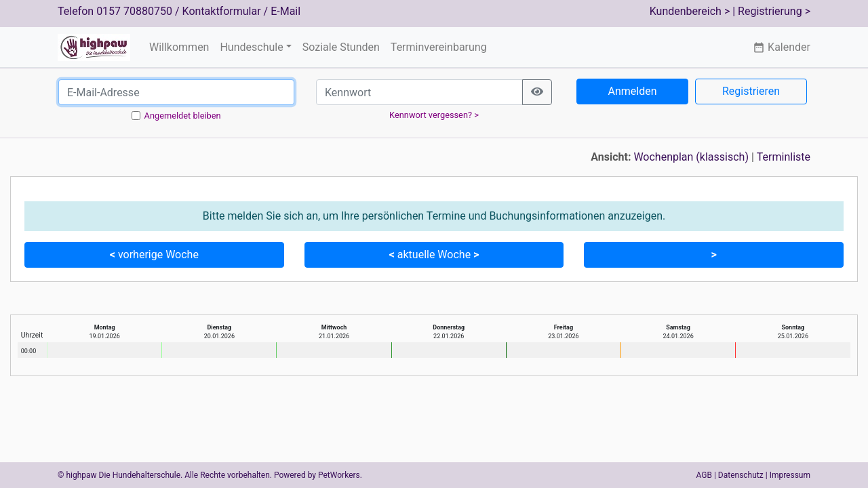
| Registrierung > (771, 11)
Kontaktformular (222, 11)
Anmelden (632, 91)
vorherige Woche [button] (154, 255)
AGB (704, 475)
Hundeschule (251, 47)
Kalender (782, 47)
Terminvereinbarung (439, 47)
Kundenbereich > (690, 11)
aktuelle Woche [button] (434, 255)
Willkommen (179, 47)
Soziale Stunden (341, 47)
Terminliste (784, 157)
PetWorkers (339, 475)
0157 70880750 (134, 11)
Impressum (790, 475)
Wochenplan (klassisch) (691, 157)
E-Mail (285, 11)
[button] (714, 255)
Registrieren (751, 91)
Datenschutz (741, 475)
